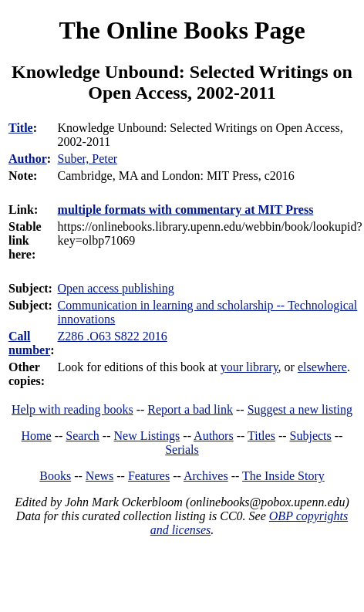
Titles (261, 436)
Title (21, 128)
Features (149, 476)
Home (37, 436)
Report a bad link (190, 409)
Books (55, 476)
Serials (182, 450)
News (99, 476)
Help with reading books (72, 409)
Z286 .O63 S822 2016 (113, 336)
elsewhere (322, 367)
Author (28, 159)
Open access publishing (116, 288)
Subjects (311, 436)
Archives (206, 476)
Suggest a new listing (300, 409)
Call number (29, 343)
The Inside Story (283, 476)
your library (249, 367)
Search (83, 436)
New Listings (147, 436)
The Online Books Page (182, 30)
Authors (214, 436)
